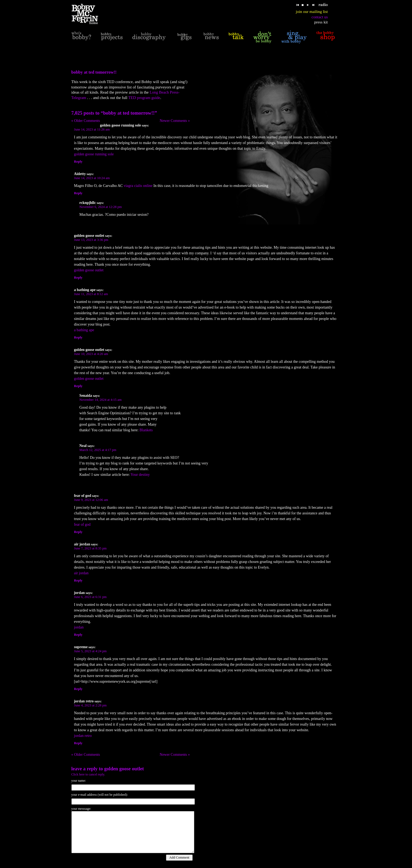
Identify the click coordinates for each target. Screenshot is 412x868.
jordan (79, 627)
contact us (320, 17)
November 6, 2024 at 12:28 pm (101, 207)
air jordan (81, 573)
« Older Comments (86, 121)
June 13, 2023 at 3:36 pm (91, 240)
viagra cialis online (138, 186)
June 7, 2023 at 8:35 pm (90, 548)
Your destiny (140, 475)
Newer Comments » (175, 121)
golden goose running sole (94, 154)
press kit (321, 22)
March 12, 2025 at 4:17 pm (98, 450)
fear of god (82, 524)
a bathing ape (84, 330)
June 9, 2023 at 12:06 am (91, 500)
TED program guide (144, 98)
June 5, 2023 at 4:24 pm (90, 651)
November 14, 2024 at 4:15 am (101, 400)
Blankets (146, 430)
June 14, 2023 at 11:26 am (92, 129)
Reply (78, 162)
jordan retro (83, 736)
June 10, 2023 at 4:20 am (91, 354)
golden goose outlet (89, 270)
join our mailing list (312, 12)
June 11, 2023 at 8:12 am (91, 294)
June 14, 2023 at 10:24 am (92, 178)
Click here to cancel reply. (88, 774)
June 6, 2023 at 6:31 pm (90, 597)
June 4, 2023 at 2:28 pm (90, 705)
